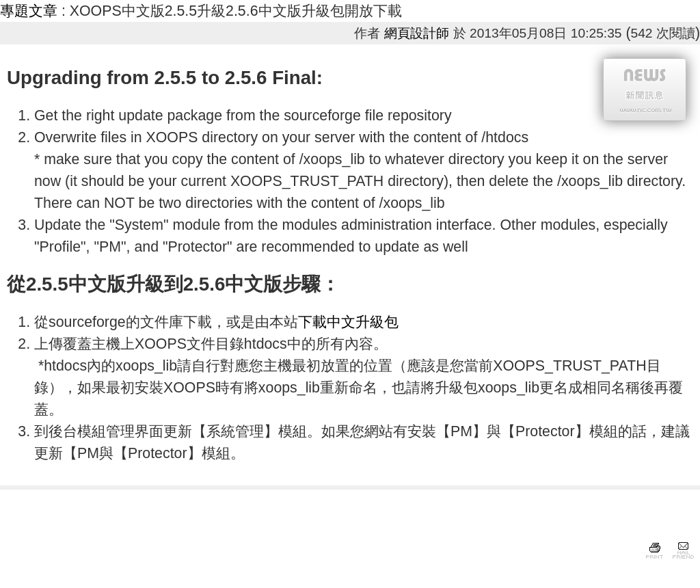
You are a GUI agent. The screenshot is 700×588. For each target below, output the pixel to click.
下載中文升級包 (348, 322)
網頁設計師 (417, 33)
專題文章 (29, 11)
